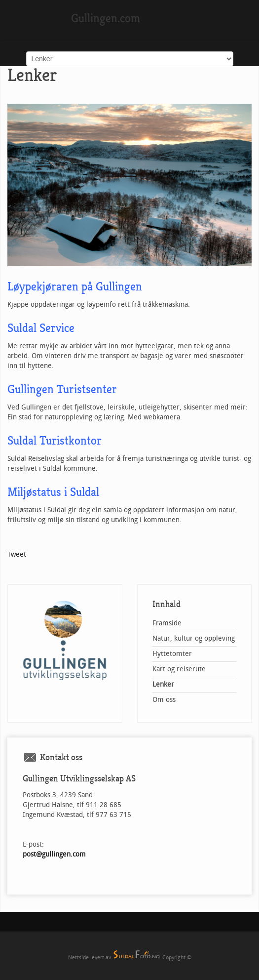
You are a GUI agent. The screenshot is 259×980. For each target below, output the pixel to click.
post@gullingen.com (54, 854)
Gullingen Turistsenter (62, 389)
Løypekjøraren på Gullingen (75, 286)
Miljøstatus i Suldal (53, 492)
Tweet (17, 554)
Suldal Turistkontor (55, 441)
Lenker (32, 75)
